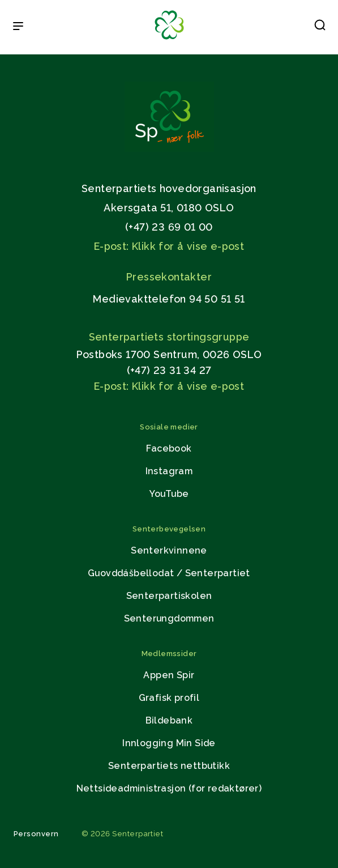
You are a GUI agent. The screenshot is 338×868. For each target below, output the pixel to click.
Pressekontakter (169, 277)
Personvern (36, 834)
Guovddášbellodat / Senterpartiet (169, 573)
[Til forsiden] (169, 40)
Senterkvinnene (169, 550)
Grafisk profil (169, 698)
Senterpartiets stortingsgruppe (169, 337)
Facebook (169, 448)
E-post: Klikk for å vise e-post (169, 246)
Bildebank (169, 720)
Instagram (169, 471)
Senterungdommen (169, 618)
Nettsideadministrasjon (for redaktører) (169, 788)
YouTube (169, 494)
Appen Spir (169, 675)
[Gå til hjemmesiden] (169, 149)
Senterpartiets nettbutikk (169, 766)
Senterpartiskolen (169, 596)
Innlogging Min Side (169, 743)
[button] (320, 27)
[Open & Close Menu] (18, 27)
